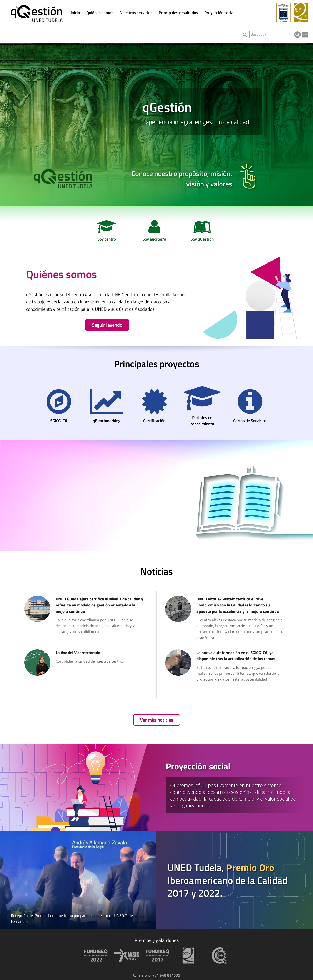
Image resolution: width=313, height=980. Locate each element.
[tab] (156, 787)
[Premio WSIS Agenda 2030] (126, 956)
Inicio (75, 12)
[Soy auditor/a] (154, 232)
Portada (30, 33)
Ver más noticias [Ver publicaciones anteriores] (157, 720)
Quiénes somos (100, 12)
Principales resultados (178, 12)
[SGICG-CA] (59, 407)
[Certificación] (154, 407)
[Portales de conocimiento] (202, 407)
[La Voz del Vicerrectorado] (86, 663)
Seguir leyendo (107, 325)
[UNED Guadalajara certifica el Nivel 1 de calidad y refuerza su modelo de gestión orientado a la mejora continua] (86, 615)
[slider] (156, 124)
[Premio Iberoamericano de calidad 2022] (95, 956)
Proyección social (219, 12)
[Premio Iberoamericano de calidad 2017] (156, 956)
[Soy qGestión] (202, 232)
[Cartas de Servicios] (250, 407)
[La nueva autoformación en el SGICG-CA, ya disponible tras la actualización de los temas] (227, 666)
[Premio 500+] (187, 956)
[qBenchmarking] (107, 407)
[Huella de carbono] (218, 956)
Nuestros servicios (136, 12)
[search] (266, 35)
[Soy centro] (107, 232)
